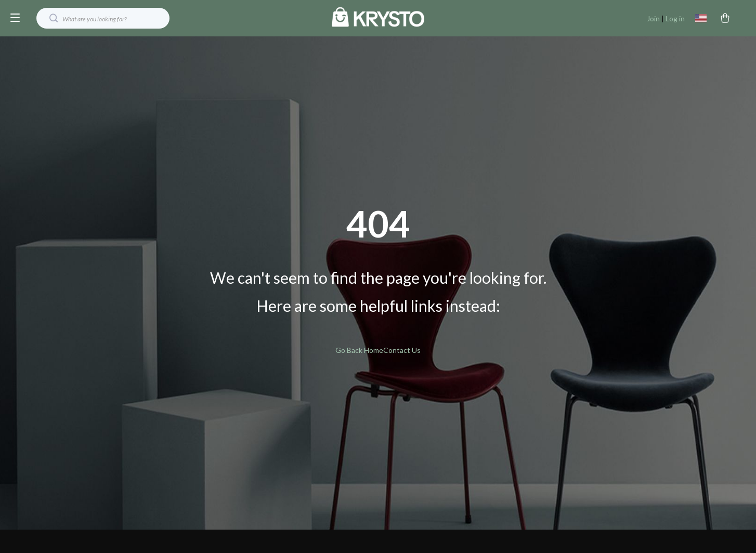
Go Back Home (359, 350)
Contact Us (402, 350)
